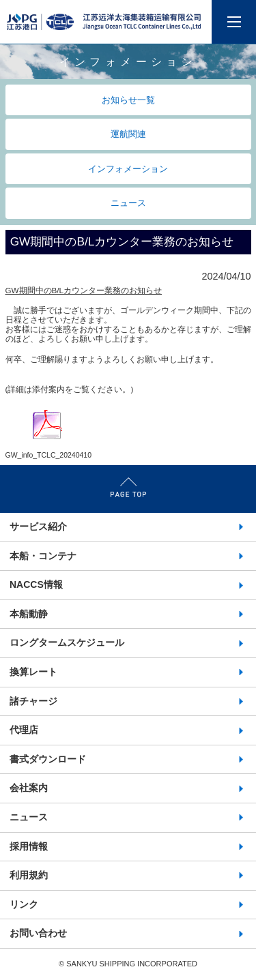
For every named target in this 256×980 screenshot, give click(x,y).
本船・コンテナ (43, 556)
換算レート (33, 672)
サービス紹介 (38, 526)
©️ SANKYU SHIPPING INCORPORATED (128, 964)
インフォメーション (128, 169)
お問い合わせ (38, 933)
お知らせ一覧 (128, 100)
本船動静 (29, 614)
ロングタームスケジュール (67, 642)
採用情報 (29, 846)
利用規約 (29, 875)
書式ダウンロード (48, 759)
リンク (24, 904)
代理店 (24, 730)
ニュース (128, 203)
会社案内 (29, 788)
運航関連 (128, 134)
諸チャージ (33, 701)
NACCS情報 (36, 584)
